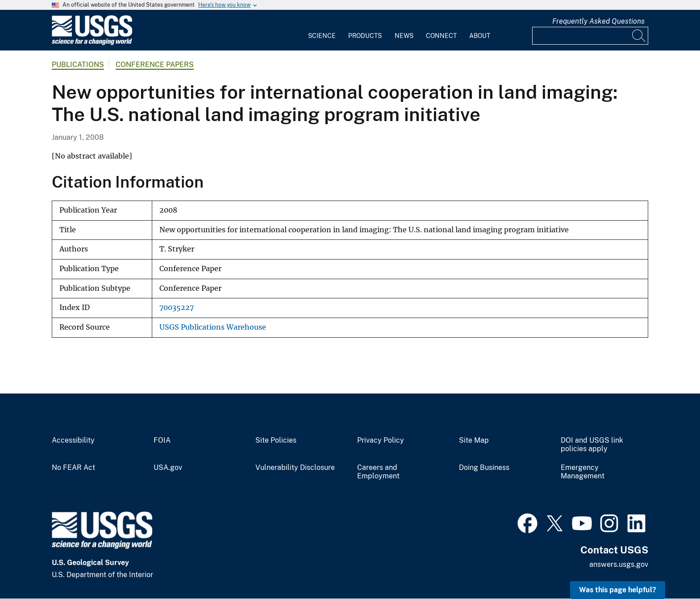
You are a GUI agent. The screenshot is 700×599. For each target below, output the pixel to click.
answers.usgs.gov (619, 564)
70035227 (177, 308)
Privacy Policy (381, 440)
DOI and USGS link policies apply (592, 445)
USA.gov (168, 468)
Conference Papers (155, 65)
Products (365, 36)
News (404, 36)
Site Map (474, 440)
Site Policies (276, 440)
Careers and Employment (378, 472)
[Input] (590, 36)
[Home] (92, 43)
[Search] (639, 36)
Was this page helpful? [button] (618, 590)
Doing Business (484, 468)
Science (322, 36)
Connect (441, 36)
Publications (78, 65)
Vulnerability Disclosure (295, 468)
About (480, 36)
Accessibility (73, 440)
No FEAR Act (73, 468)
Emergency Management (583, 472)
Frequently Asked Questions (598, 21)
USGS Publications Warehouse (213, 327)
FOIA (162, 440)
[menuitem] (322, 30)
